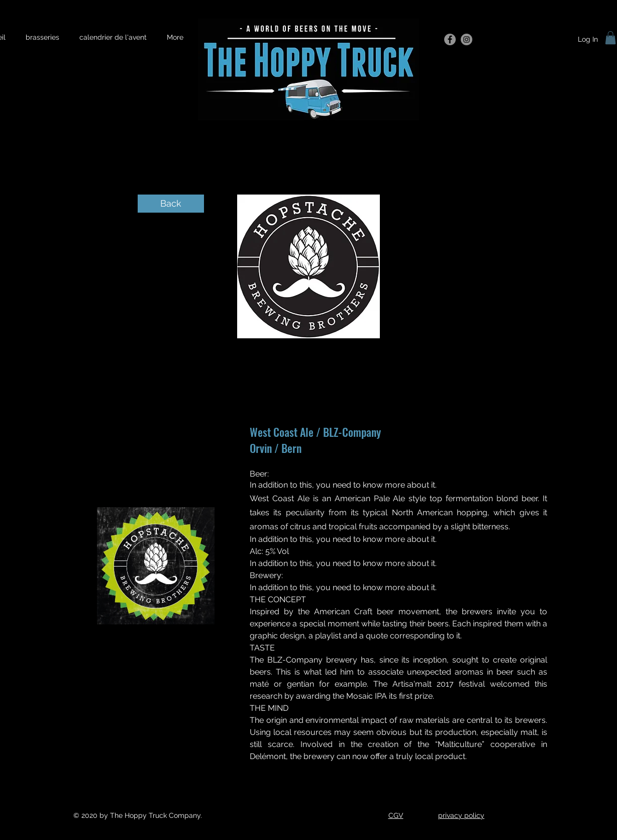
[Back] (171, 204)
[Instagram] (467, 39)
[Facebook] (450, 39)
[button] (610, 38)
